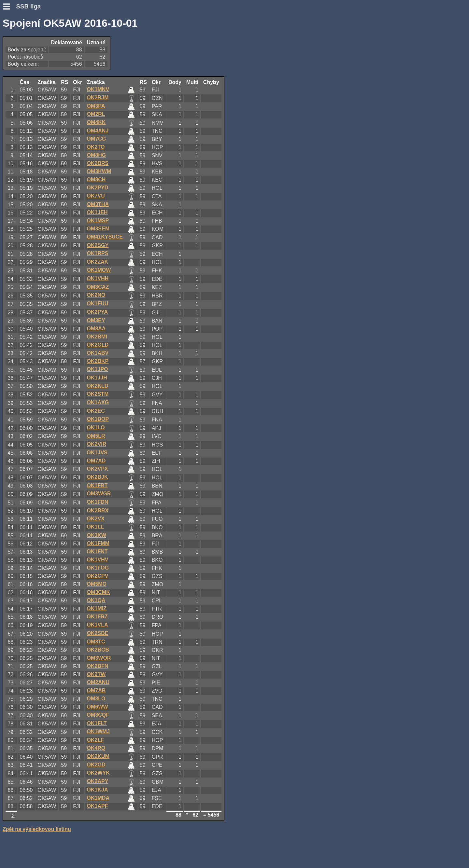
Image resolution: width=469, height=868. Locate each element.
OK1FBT (97, 485)
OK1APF (98, 806)
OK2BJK (98, 477)
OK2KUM (98, 756)
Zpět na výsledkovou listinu (37, 829)
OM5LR (96, 436)
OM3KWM (99, 171)
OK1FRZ (97, 617)
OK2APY (98, 781)
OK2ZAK (98, 262)
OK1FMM (98, 543)
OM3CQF (98, 715)
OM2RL (96, 114)
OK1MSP (98, 220)
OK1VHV (98, 560)
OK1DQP (98, 419)
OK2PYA (97, 312)
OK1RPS (98, 253)
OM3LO (96, 699)
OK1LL (95, 527)
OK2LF (95, 740)
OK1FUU (98, 303)
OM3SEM (98, 229)
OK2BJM (98, 97)
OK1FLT (97, 723)
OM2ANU (98, 682)
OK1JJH (97, 378)
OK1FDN (98, 502)
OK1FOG (98, 568)
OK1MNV (98, 89)
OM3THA (98, 204)
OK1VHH (98, 278)
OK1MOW (99, 270)
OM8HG (97, 155)
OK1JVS (97, 453)
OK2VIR (97, 444)
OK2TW (96, 674)
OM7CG (97, 139)
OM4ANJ (98, 131)
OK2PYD (98, 188)
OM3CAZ (98, 287)
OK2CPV (98, 576)
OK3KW (97, 535)
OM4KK (96, 122)
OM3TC (96, 642)
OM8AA (96, 329)
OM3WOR (99, 658)
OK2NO (96, 295)
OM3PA (96, 106)
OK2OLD (98, 345)
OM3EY (96, 320)
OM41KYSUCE (105, 237)
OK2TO (96, 147)
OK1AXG (98, 402)
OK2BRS (98, 163)
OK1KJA (98, 790)
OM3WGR (99, 494)
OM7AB (96, 690)
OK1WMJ (98, 731)
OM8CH (96, 179)
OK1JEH (97, 212)
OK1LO (96, 427)
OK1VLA (98, 625)
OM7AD (96, 461)
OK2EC (96, 411)
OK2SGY (98, 245)
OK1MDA (98, 798)
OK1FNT (97, 551)
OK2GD (96, 765)
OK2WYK (98, 773)
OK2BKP (98, 361)
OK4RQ (96, 748)
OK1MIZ (97, 608)
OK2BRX (98, 510)
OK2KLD (98, 386)
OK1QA (96, 600)
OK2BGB (98, 650)
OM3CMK (99, 592)
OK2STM (98, 394)
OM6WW (98, 707)
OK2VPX (98, 469)
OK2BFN (98, 666)
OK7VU (96, 196)
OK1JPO (98, 369)
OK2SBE (98, 633)
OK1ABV (98, 353)
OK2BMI (97, 337)
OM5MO (97, 584)
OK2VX (96, 519)
